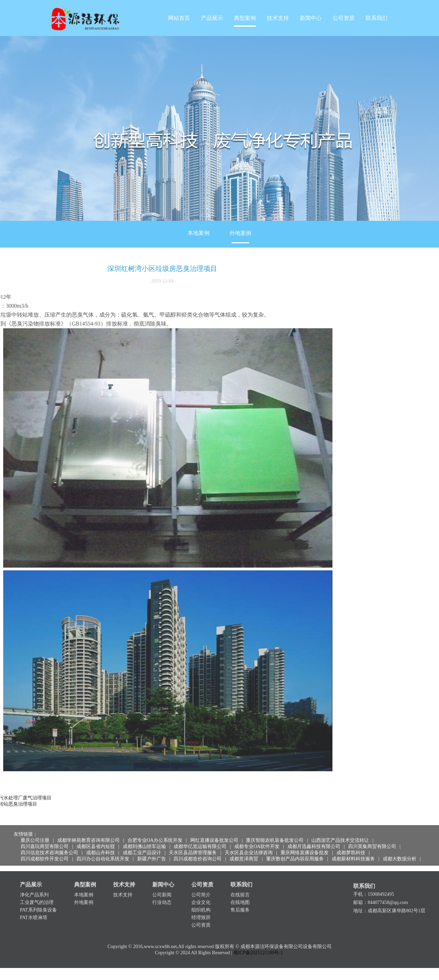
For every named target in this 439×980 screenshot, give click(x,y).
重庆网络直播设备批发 (305, 846)
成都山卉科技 (100, 846)
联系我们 (377, 18)
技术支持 (278, 18)
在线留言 (240, 885)
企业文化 (201, 893)
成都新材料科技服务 (353, 852)
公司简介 (201, 885)
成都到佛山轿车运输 (144, 840)
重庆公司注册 (35, 834)
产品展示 (212, 18)
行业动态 (162, 893)
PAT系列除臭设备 (38, 900)
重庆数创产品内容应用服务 (295, 852)
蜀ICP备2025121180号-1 (258, 959)
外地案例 (240, 245)
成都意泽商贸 (244, 852)
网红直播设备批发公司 (214, 834)
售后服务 (240, 900)
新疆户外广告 (152, 852)
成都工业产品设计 (142, 846)
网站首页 (179, 18)
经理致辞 (201, 908)
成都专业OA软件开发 (257, 840)
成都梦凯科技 (351, 846)
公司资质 (344, 18)
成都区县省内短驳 (96, 840)
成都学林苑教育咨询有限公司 (88, 834)
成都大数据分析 (400, 852)
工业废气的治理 (37, 893)
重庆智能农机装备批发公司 (275, 834)
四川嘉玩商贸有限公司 (45, 840)
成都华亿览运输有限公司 (200, 840)
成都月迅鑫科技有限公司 (314, 840)
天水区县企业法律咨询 (249, 846)
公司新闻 (162, 885)
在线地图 (240, 893)
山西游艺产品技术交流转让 (340, 834)
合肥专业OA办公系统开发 (155, 834)
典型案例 (245, 18)
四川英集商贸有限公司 (372, 840)
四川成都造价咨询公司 (198, 852)
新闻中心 (311, 18)
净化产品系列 (34, 885)
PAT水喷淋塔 (34, 908)
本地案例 (199, 245)
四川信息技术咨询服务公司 (49, 846)
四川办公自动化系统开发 (103, 852)
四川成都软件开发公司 (45, 852)
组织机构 (201, 900)
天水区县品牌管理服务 (193, 846)
